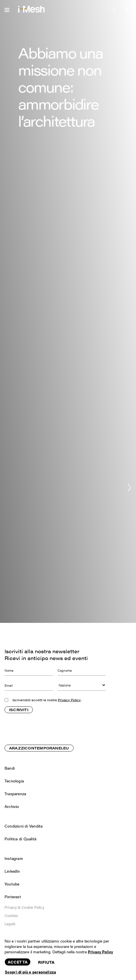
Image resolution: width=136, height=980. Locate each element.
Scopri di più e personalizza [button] (30, 972)
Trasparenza (15, 793)
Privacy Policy (69, 700)
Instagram (14, 858)
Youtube (12, 884)
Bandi (10, 768)
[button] (127, 9)
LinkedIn (12, 871)
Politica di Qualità (20, 839)
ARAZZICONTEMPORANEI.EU (39, 748)
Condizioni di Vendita (24, 826)
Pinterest (13, 897)
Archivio (12, 806)
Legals (10, 924)
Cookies (11, 915)
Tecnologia (14, 781)
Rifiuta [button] (46, 962)
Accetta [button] (18, 962)
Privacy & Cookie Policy (24, 907)
